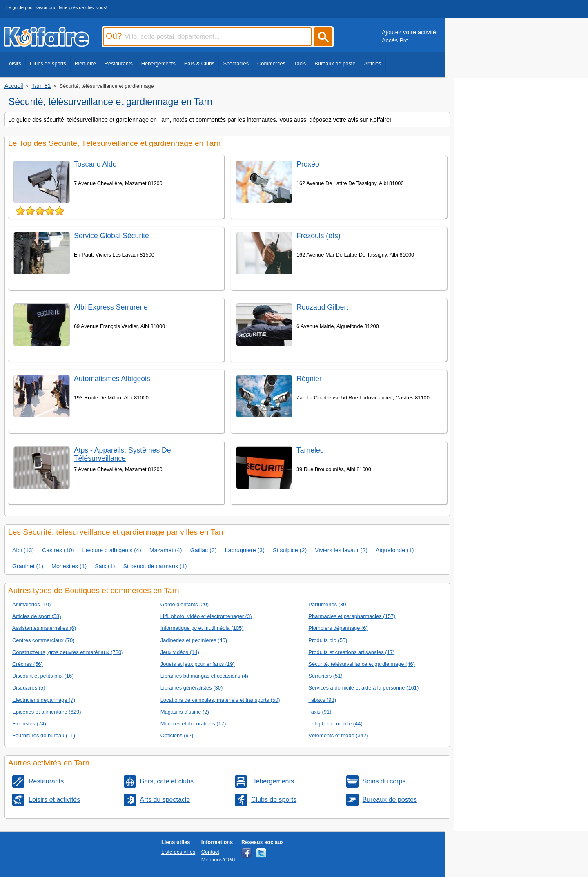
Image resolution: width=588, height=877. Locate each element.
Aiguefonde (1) (395, 550)
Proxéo (308, 164)
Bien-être (85, 64)
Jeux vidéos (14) (180, 652)
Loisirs (14, 64)
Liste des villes (178, 852)
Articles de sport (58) (37, 616)
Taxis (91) (320, 712)
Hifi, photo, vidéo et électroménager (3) (206, 616)
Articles (373, 64)
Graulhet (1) (28, 566)
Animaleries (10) (31, 604)
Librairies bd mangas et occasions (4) (204, 676)
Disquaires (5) (29, 688)
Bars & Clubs (199, 64)
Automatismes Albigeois (112, 379)
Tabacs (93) (322, 700)
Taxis (300, 64)
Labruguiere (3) (245, 550)
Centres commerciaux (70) (43, 640)
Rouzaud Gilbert (322, 307)
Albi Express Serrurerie (111, 307)
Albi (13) (23, 550)
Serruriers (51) (325, 676)
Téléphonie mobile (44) (335, 724)
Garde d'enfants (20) (185, 604)
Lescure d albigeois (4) (111, 550)
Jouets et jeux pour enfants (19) (198, 664)
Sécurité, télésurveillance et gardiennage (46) (362, 664)
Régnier (309, 379)
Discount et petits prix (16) (43, 676)
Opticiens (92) (177, 735)
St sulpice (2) (290, 550)
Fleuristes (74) (29, 724)
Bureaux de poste (335, 64)
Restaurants (119, 64)
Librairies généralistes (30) (192, 688)
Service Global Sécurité (111, 236)
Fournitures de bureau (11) (44, 735)
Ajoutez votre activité (409, 32)
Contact (210, 852)
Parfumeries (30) (328, 604)
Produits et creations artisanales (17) (351, 652)
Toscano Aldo (95, 164)
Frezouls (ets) (318, 236)
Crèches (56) (28, 664)
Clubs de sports (48, 64)
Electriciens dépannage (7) (44, 700)
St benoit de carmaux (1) (155, 566)
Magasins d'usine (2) (185, 712)
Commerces (271, 64)
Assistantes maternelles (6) (44, 628)
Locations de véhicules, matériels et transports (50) (220, 700)
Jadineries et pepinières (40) (194, 640)
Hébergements (158, 64)
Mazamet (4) (166, 550)
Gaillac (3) (204, 550)
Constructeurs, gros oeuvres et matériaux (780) (68, 652)
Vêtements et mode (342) (338, 735)
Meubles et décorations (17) (193, 724)
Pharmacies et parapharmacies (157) (352, 616)
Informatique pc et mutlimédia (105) (202, 628)
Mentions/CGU (218, 860)
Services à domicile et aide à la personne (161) (363, 688)
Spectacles (236, 64)
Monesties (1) (69, 566)
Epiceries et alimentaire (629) (47, 712)
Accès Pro (395, 40)
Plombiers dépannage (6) (338, 628)
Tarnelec (310, 450)
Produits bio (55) (328, 640)
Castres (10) (58, 550)
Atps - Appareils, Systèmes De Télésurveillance (122, 454)
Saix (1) (105, 566)
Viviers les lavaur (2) (341, 550)
